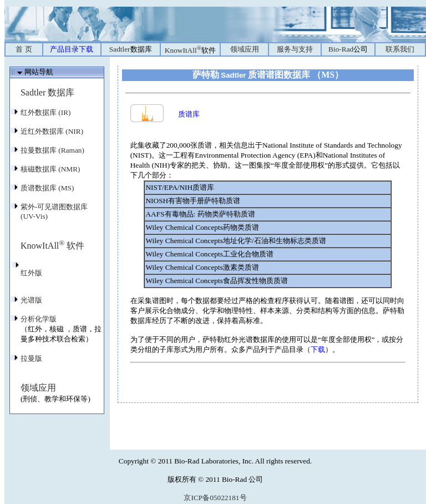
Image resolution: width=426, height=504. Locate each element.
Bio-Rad (348, 49)
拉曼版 (31, 358)
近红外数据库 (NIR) (52, 131)
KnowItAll (190, 50)
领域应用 (245, 49)
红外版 (31, 273)
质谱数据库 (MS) (47, 188)
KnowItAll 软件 (52, 246)
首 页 (24, 49)
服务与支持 (295, 49)
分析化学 (39, 319)
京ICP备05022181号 (215, 498)
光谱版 (31, 300)
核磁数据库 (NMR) (50, 169)
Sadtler (131, 49)
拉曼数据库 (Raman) (52, 150)
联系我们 (400, 49)
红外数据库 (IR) (46, 112)
